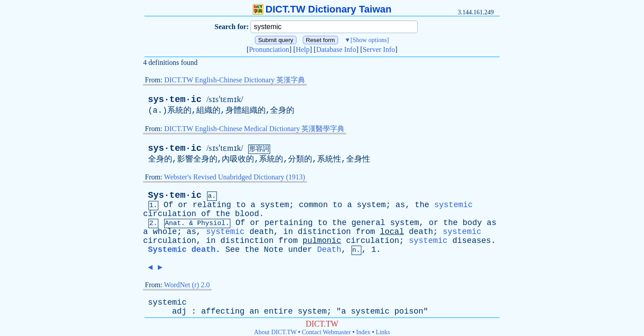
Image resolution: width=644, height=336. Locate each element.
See (233, 250)
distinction (324, 232)
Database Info (336, 49)
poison (409, 311)
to (241, 205)
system (275, 205)
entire (278, 311)
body (472, 223)
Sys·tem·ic (175, 195)
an (254, 311)
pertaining (288, 223)
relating (212, 205)
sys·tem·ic (175, 100)
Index (363, 332)
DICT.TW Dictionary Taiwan (322, 9)
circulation (170, 214)
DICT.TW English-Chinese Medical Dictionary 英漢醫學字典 (254, 129)
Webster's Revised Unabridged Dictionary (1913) (235, 177)
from (365, 232)
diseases (471, 241)
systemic (453, 205)
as (400, 205)
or (183, 205)
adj (179, 311)
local (392, 232)
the (422, 205)
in (288, 232)
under (300, 250)
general (369, 223)
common (313, 205)
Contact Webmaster (326, 332)
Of (169, 205)
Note (273, 250)
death (262, 232)
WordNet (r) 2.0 (187, 285)
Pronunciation (269, 49)
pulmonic (322, 241)
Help (303, 49)
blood (247, 214)
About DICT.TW (275, 332)
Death (329, 250)
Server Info (379, 49)
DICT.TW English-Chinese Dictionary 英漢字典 (235, 80)
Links (383, 332)
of (206, 214)
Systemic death (182, 250)
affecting (223, 311)
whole (165, 232)
